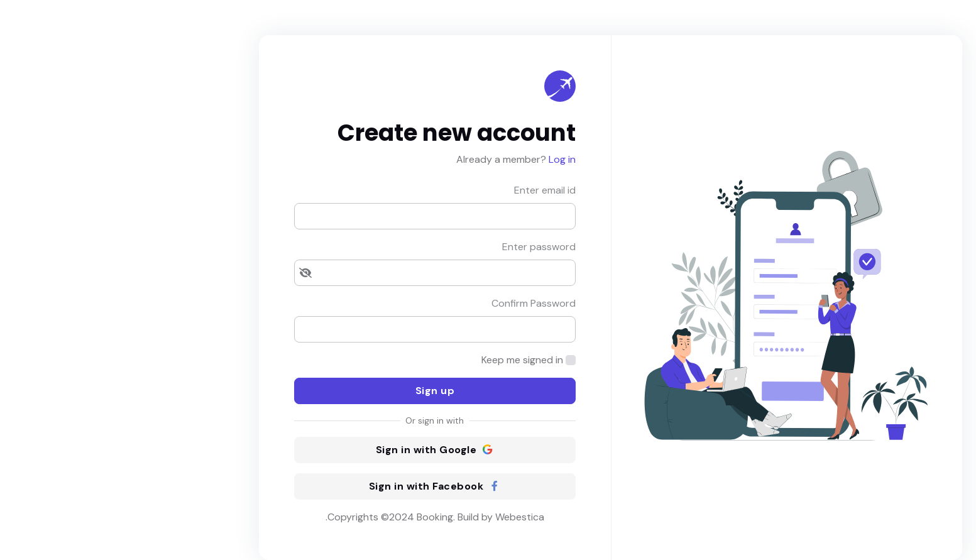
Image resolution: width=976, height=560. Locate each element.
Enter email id (422, 190)
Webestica (397, 517)
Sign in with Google (313, 450)
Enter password (416, 247)
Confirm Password (411, 303)
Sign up (313, 391)
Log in (438, 159)
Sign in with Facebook (313, 486)
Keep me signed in (400, 360)
